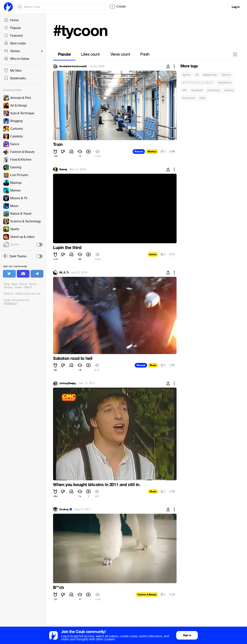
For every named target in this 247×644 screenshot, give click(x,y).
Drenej (63, 169)
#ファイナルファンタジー (198, 83)
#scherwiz (214, 90)
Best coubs (15, 43)
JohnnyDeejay (68, 383)
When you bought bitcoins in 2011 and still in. (97, 485)
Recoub (139, 152)
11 (172, 254)
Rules (18, 287)
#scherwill (189, 98)
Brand (23, 284)
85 (172, 151)
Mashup (152, 152)
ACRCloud (10, 303)
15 (172, 491)
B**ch (59, 588)
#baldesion (225, 83)
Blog (7, 284)
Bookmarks (15, 78)
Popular (12, 28)
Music (153, 365)
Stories (23, 51)
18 (172, 594)
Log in (236, 7)
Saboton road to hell (73, 358)
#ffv (185, 90)
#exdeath (197, 90)
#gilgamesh (210, 75)
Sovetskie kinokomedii (73, 66)
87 (172, 365)
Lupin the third (67, 248)
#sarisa (229, 90)
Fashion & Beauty (147, 595)
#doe (202, 98)
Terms (33, 284)
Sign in (187, 635)
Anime (153, 254)
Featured (13, 36)
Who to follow (16, 59)
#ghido (187, 75)
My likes (13, 71)
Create (118, 7)
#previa (226, 75)
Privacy (8, 287)
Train (58, 145)
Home (11, 20)
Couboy (64, 509)
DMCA (28, 287)
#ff (197, 75)
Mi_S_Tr (64, 273)
